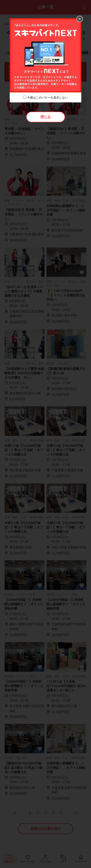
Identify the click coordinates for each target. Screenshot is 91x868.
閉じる (46, 117)
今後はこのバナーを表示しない (48, 98)
